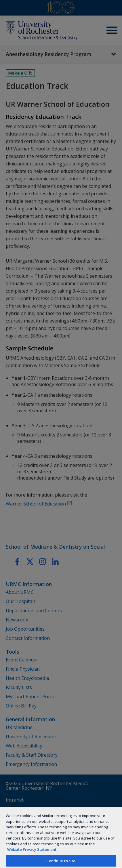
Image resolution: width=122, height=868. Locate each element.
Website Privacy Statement (32, 849)
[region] (61, 837)
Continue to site (61, 861)
